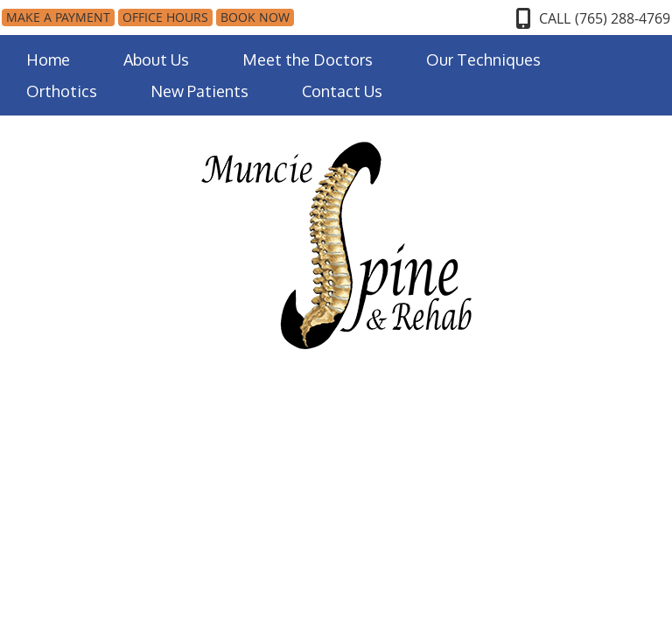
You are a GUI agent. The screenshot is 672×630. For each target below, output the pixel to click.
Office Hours (165, 17)
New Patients (199, 91)
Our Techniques (483, 59)
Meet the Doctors (308, 59)
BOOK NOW (255, 17)
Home (48, 59)
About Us (156, 59)
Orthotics (62, 91)
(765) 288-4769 (623, 18)
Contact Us (342, 91)
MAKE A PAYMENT (58, 17)
